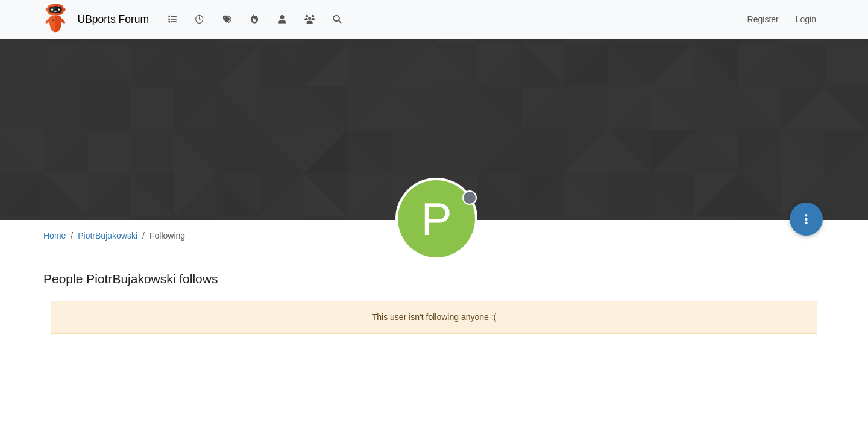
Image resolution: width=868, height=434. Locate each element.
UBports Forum (114, 19)
